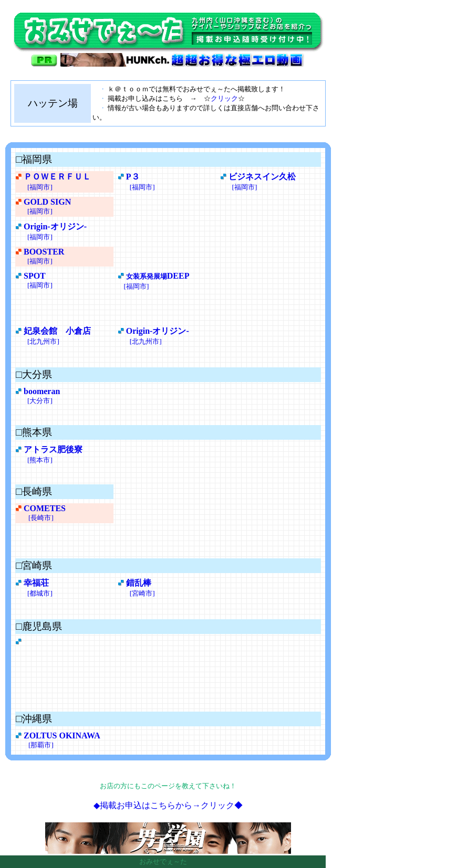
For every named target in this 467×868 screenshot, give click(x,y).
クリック (224, 98)
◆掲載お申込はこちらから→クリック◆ (168, 805)
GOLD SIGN (47, 202)
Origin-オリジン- (55, 226)
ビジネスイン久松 (262, 177)
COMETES (45, 508)
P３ (133, 177)
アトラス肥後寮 (53, 449)
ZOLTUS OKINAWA (62, 735)
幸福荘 (36, 583)
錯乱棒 (139, 583)
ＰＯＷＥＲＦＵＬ (57, 177)
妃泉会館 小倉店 (57, 331)
